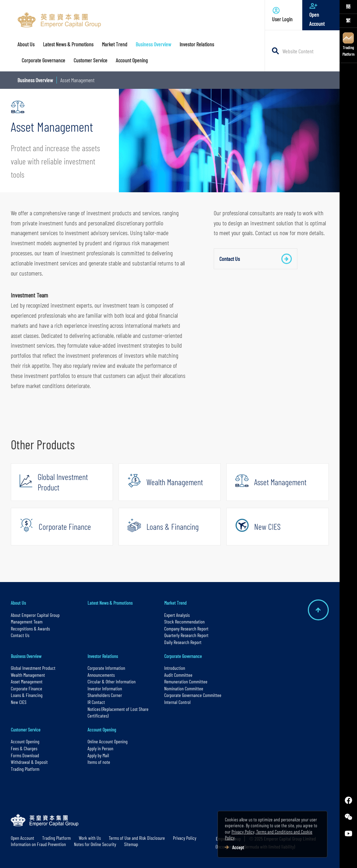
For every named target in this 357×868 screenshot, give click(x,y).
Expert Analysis (177, 615)
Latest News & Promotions (110, 603)
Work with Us (90, 838)
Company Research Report (186, 629)
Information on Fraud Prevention (38, 844)
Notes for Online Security (95, 844)
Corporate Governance (183, 656)
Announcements (101, 675)
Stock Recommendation (184, 622)
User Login (284, 14)
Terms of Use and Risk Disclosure (137, 838)
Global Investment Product (33, 668)
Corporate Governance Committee (193, 695)
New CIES (19, 702)
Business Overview (35, 80)
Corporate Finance (26, 688)
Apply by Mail (98, 755)
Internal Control (177, 702)
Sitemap (131, 844)
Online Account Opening (108, 741)
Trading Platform (348, 44)
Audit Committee (178, 675)
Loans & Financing (27, 695)
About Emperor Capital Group (36, 615)
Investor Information (105, 688)
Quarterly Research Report (186, 635)
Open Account (321, 14)
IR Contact (96, 702)
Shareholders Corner (105, 695)
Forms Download (25, 755)
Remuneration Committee (186, 681)
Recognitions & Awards (30, 629)
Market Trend (175, 603)
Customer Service (26, 730)
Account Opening (25, 741)
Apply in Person (100, 748)
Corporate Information (106, 668)
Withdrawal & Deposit (29, 762)
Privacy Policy (185, 838)
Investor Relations (103, 656)
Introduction (175, 668)
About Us (18, 603)
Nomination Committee (184, 688)
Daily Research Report (183, 642)
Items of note (99, 762)
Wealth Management (28, 675)
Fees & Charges (24, 748)
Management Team (27, 622)
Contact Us (256, 259)
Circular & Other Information (112, 681)
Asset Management (27, 681)
